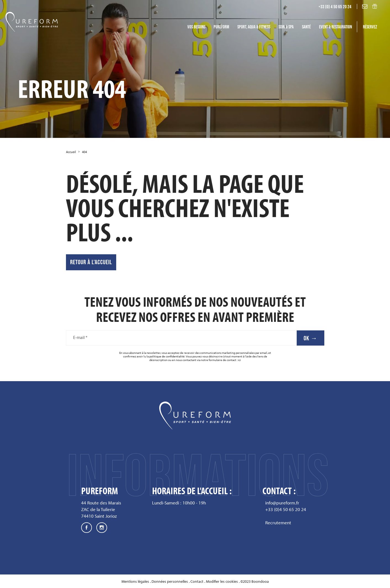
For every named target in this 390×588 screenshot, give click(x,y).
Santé (306, 27)
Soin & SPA (286, 27)
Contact (197, 581)
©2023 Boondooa (255, 581)
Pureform (221, 27)
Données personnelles (170, 581)
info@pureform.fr (282, 503)
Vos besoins (196, 27)
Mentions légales (135, 581)
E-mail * (80, 337)
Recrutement (278, 522)
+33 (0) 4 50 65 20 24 (335, 6)
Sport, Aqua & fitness (254, 27)
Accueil (71, 152)
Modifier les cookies (222, 581)
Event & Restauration (335, 27)
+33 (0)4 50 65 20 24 (286, 509)
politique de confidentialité (167, 356)
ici (239, 360)
